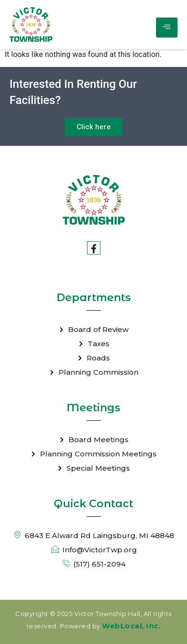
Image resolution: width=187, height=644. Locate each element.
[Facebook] (94, 248)
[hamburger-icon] (167, 28)
